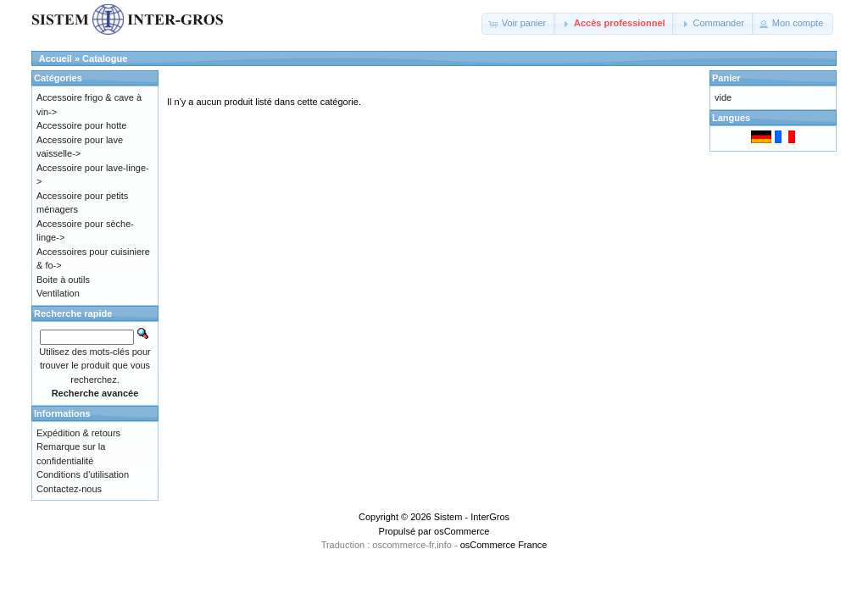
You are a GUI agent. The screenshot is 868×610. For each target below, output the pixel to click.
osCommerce (462, 531)
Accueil (56, 58)
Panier (726, 78)
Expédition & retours (78, 433)
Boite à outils (63, 280)
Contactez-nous (69, 489)
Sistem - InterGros (472, 517)
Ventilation (58, 293)
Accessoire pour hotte (81, 125)
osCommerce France (504, 545)
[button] (519, 24)
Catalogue (105, 58)
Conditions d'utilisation (83, 474)
